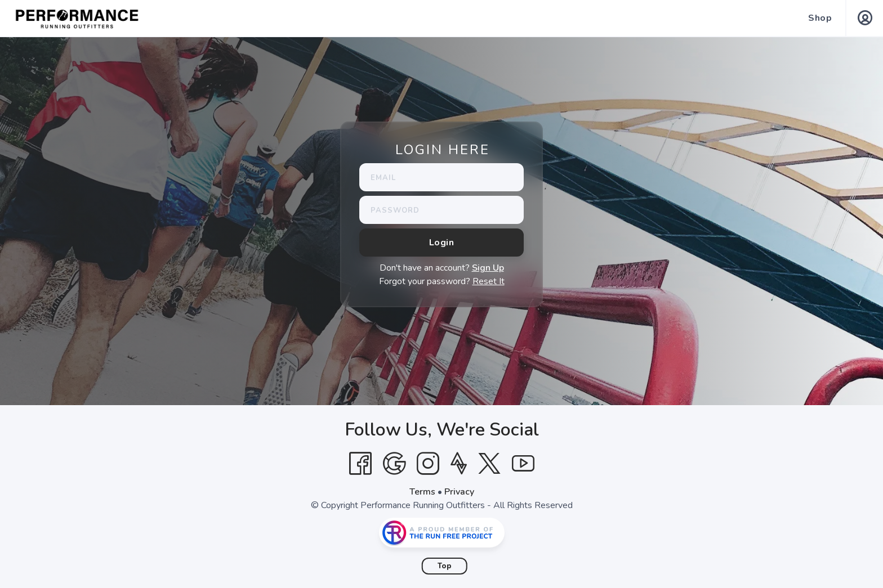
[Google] (394, 464)
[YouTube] (523, 464)
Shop (820, 18)
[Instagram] (428, 464)
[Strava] (459, 464)
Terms (422, 492)
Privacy (459, 492)
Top (445, 566)
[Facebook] (360, 464)
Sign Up (488, 268)
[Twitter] (489, 464)
